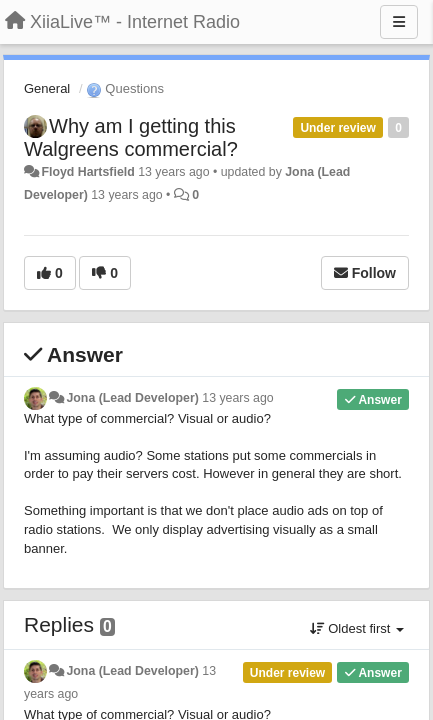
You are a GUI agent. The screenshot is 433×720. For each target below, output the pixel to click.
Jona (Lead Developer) (132, 398)
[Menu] (399, 22)
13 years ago (237, 398)
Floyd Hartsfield (87, 172)
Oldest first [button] (357, 628)
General (47, 88)
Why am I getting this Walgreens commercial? (131, 137)
